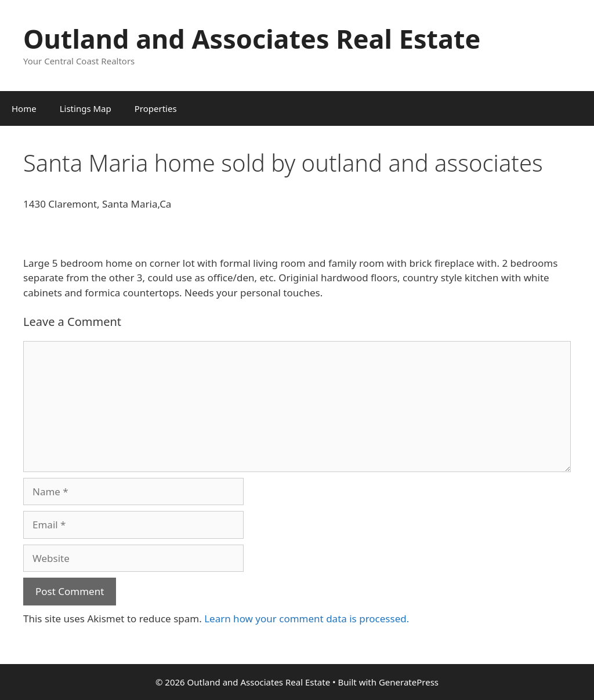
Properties (156, 108)
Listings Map (86, 108)
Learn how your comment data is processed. (307, 619)
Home (24, 108)
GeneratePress (409, 682)
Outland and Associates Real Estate (252, 39)
